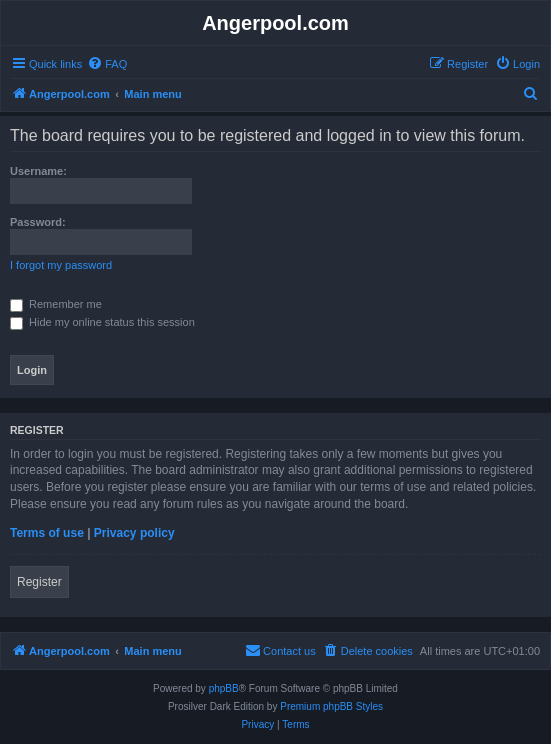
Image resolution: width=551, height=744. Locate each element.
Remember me (56, 304)
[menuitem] (107, 64)
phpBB (224, 688)
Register (39, 582)
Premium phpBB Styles (331, 706)
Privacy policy (134, 533)
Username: (38, 171)
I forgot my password (61, 265)
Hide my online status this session (102, 322)
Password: (38, 222)
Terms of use (47, 533)
